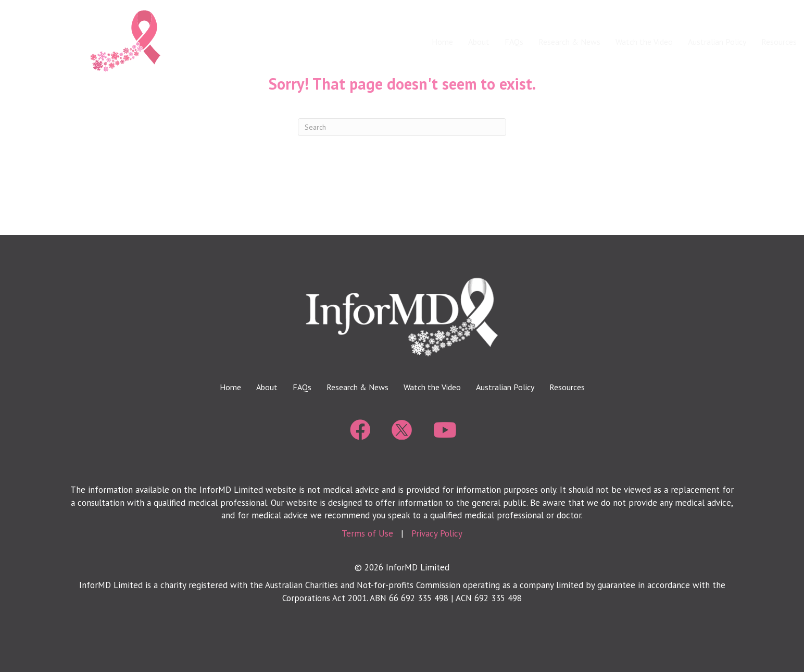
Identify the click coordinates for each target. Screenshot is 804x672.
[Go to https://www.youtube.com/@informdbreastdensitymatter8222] (444, 431)
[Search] (402, 127)
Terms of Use (367, 533)
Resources (567, 387)
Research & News (569, 42)
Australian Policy (717, 42)
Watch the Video (644, 42)
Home (442, 42)
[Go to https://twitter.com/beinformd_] (402, 430)
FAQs (514, 42)
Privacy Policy (437, 533)
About (479, 42)
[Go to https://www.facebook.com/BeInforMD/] (360, 431)
